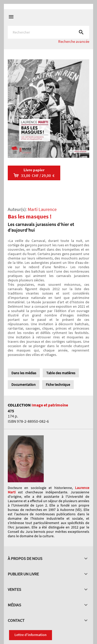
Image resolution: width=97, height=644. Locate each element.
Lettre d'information (31, 635)
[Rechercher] (48, 32)
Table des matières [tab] (61, 373)
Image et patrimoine (50, 405)
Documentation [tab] (24, 385)
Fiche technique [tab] (58, 385)
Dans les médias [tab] (24, 373)
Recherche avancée (74, 41)
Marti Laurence (42, 209)
